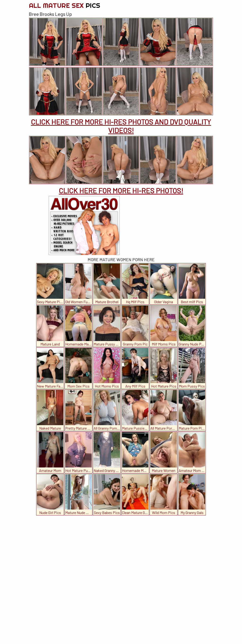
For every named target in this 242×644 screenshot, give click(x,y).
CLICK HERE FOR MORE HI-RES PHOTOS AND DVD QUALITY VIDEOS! (121, 126)
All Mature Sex (65, 5)
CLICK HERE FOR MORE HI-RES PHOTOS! (121, 190)
